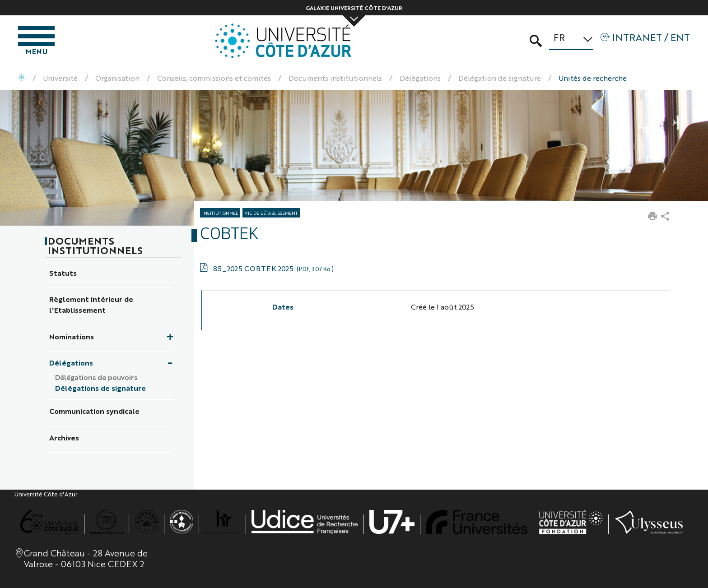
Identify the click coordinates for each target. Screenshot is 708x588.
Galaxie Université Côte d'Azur (354, 8)
